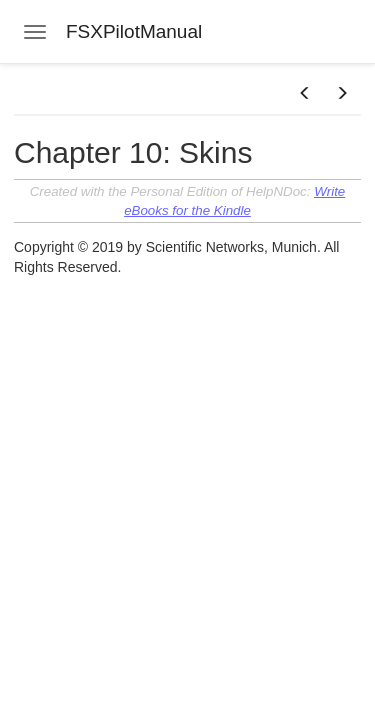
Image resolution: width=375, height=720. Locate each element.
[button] (305, 94)
